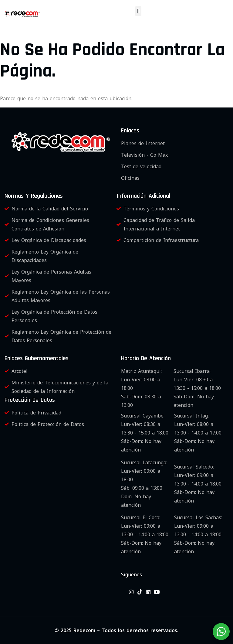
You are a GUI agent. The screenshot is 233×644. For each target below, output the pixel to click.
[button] (138, 11)
